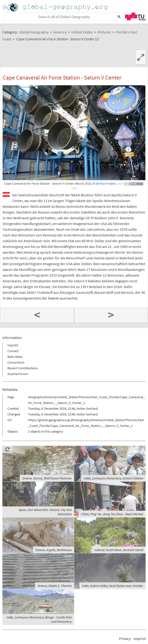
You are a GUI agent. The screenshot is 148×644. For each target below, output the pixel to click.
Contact (13, 351)
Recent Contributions (23, 368)
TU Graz (135, 16)
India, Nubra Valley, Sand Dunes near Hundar (112, 586)
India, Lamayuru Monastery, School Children (113, 478)
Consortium (16, 362)
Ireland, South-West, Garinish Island (119, 550)
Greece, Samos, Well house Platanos (47, 478)
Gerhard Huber (106, 184)
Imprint (13, 345)
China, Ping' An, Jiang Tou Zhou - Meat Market (112, 514)
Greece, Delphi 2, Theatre (55, 586)
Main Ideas (15, 357)
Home (55, 7)
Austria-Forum (18, 374)
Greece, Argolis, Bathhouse (54, 550)
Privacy (125, 639)
